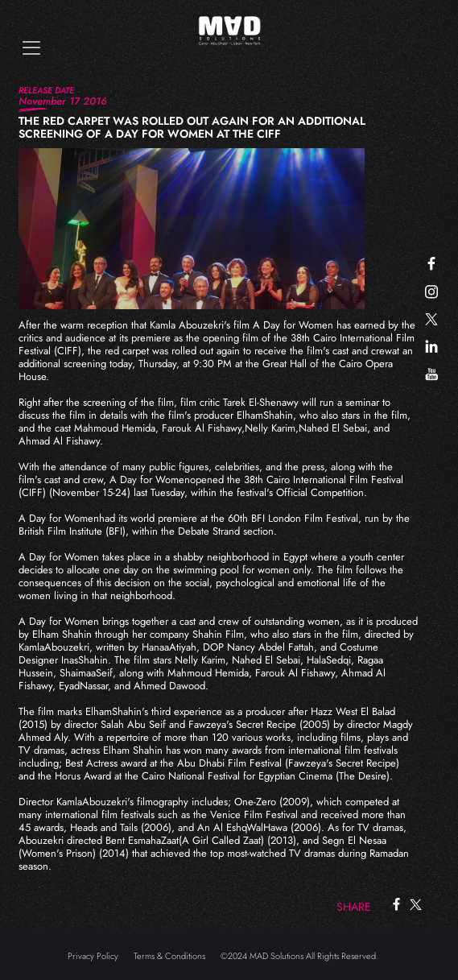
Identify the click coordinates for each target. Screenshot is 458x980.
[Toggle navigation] (31, 48)
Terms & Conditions (169, 956)
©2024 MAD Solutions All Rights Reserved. (299, 956)
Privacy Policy (93, 956)
